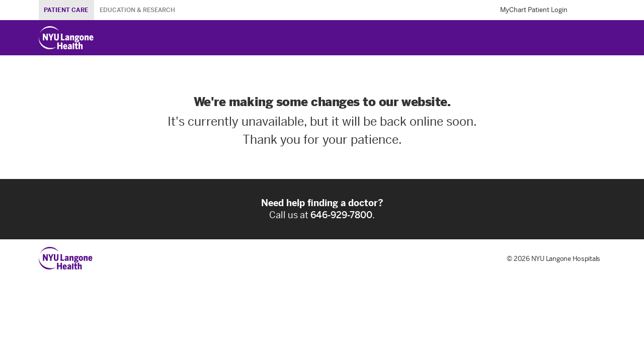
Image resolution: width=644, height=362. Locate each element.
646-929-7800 (341, 215)
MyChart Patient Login (534, 10)
